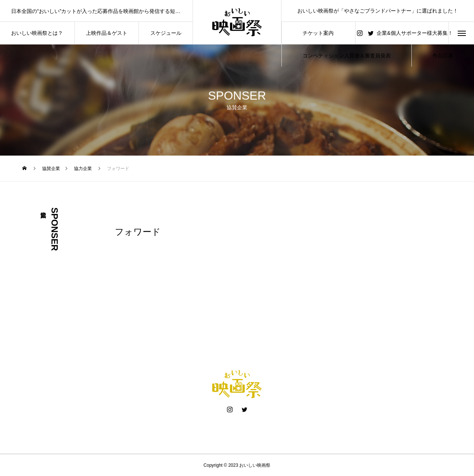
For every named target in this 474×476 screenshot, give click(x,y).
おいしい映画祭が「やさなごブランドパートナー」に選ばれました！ (378, 11)
